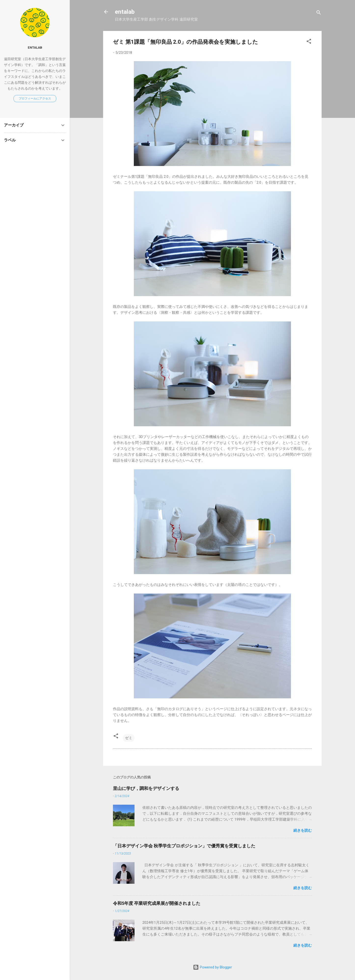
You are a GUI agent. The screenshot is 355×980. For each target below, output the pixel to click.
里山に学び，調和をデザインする (146, 788)
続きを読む (303, 830)
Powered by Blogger (212, 967)
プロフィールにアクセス (35, 98)
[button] (309, 42)
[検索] (319, 13)
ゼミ (129, 738)
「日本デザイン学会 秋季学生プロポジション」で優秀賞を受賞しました (184, 846)
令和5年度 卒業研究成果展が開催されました (157, 903)
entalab (125, 12)
